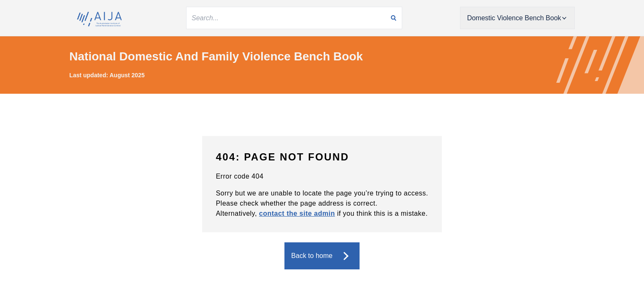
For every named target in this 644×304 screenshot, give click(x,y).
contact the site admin (297, 213)
